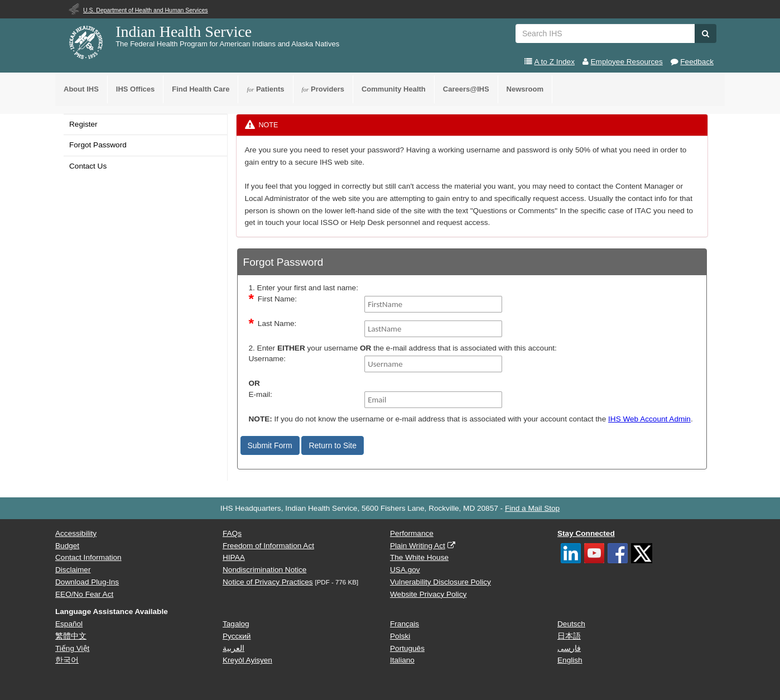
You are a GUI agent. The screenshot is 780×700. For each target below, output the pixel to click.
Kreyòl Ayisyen (247, 660)
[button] (706, 33)
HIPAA (234, 557)
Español (69, 624)
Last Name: (277, 323)
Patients (265, 89)
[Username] (433, 364)
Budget (67, 546)
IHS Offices (135, 89)
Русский (237, 636)
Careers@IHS (466, 89)
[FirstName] (433, 304)
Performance (412, 533)
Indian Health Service (184, 32)
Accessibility (76, 533)
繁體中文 (71, 636)
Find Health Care (201, 89)
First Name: (277, 299)
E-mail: (261, 394)
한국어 (67, 660)
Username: (267, 359)
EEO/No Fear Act (84, 594)
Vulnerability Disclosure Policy (440, 582)
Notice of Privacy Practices (268, 582)
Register (83, 124)
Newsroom (525, 89)
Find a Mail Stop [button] (532, 508)
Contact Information (88, 557)
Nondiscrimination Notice (264, 570)
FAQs (232, 533)
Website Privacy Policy (428, 594)
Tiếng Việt (72, 648)
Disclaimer (73, 570)
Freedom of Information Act (268, 546)
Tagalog (236, 624)
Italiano (402, 660)
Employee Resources (627, 62)
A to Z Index (554, 62)
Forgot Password (98, 145)
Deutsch (571, 624)
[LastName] (433, 329)
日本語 (569, 636)
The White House (419, 557)
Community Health (394, 89)
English (570, 660)
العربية (233, 648)
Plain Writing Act (418, 546)
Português (407, 648)
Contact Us (88, 166)
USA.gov (405, 570)
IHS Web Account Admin (649, 419)
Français (405, 624)
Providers (323, 89)
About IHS (81, 89)
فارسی (569, 648)
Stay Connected (586, 533)
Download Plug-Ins (87, 582)
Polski (400, 636)
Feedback (697, 62)
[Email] (433, 400)
